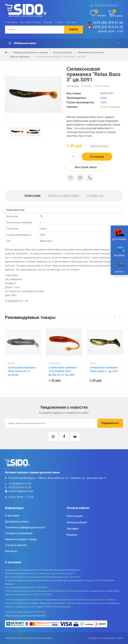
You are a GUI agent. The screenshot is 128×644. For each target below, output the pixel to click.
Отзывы (48, 22)
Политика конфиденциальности (25, 527)
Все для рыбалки (63, 52)
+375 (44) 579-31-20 (108, 23)
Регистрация (74, 516)
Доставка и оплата (31, 22)
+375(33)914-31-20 (20, 487)
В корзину (97, 157)
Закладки (72, 529)
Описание (33, 196)
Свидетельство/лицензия (33, 615)
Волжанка (55, 363)
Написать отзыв (102, 86)
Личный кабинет (106, 5)
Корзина (72, 535)
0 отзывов (86, 86)
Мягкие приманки (20, 57)
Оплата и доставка (63, 196)
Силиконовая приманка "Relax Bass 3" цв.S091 (61, 57)
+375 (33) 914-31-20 (108, 27)
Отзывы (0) (95, 196)
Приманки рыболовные (91, 52)
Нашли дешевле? (99, 146)
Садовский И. (110, 638)
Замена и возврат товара (21, 539)
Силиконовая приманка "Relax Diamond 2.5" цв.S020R (22, 371)
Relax (104, 98)
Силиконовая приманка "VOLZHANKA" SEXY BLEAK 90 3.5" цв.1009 (63, 371)
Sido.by (26, 638)
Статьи (59, 22)
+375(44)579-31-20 (20, 484)
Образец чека (12, 615)
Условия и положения (19, 533)
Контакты (71, 22)
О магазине (11, 22)
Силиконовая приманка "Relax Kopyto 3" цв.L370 (104, 369)
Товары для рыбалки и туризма (30, 52)
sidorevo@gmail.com (21, 491)
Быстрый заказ (86, 167)
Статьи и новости (16, 545)
